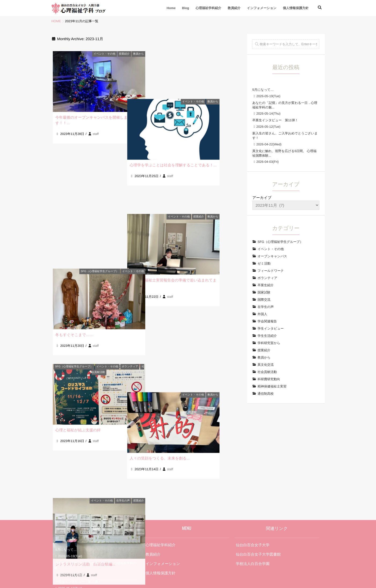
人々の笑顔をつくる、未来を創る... (182, 304)
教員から (139, 54)
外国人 (262, 314)
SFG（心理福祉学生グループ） (100, 150)
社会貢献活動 (267, 372)
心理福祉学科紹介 (209, 8)
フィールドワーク (271, 271)
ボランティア (130, 241)
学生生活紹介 (267, 336)
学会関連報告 (267, 321)
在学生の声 (123, 332)
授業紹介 (124, 54)
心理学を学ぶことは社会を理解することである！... (196, 117)
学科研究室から (269, 343)
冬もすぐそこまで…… (75, 214)
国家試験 (264, 292)
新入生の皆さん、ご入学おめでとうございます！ (91, 515)
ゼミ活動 (264, 263)
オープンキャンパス (272, 256)
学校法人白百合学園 (253, 484)
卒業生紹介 (266, 285)
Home (171, 8)
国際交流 (264, 300)
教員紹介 (234, 8)
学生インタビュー (271, 329)
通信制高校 (266, 394)
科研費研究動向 (269, 379)
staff (96, 134)
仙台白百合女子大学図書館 (258, 474)
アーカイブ (262, 198)
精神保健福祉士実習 (272, 386)
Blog (186, 8)
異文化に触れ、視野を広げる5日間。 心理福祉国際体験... (93, 531)
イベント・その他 (104, 54)
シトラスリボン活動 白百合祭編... (85, 395)
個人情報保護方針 (296, 8)
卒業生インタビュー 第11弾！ (275, 120)
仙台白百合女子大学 (253, 465)
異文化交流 (266, 365)
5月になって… (263, 90)
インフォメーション (262, 8)
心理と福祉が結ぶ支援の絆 (78, 304)
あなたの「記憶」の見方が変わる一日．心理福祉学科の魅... (95, 486)
